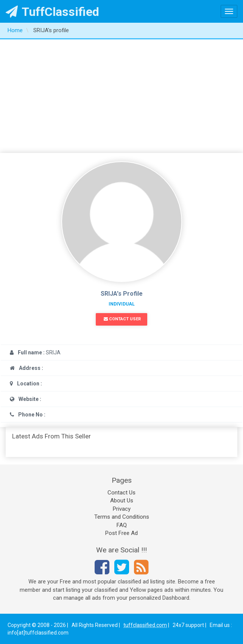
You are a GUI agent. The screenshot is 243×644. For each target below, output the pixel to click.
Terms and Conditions (122, 517)
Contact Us (121, 493)
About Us (122, 501)
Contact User (122, 319)
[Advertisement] (121, 96)
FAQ (122, 525)
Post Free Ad (121, 533)
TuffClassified (52, 12)
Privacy (122, 509)
